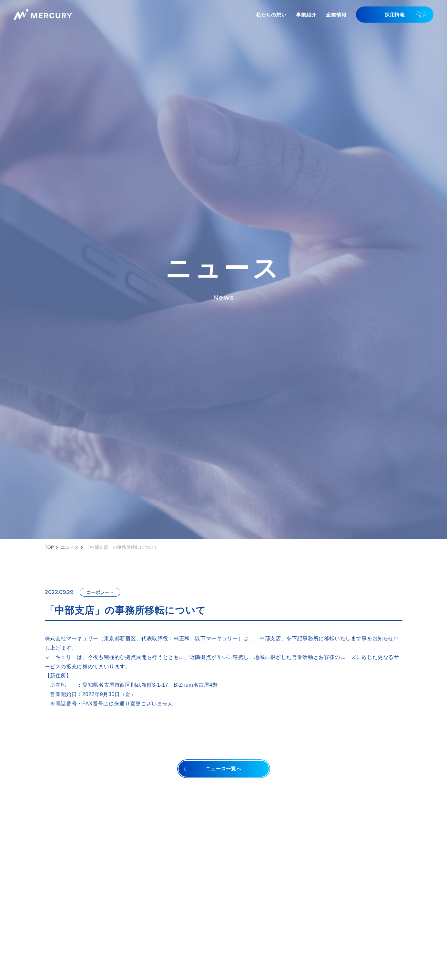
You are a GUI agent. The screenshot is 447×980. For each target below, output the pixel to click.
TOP (50, 547)
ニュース (70, 547)
